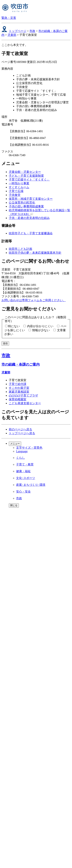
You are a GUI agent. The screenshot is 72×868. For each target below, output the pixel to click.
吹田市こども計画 (20, 249)
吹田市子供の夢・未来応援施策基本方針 (35, 253)
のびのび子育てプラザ (23, 396)
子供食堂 (15, 195)
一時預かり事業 (19, 183)
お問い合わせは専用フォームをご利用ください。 (34, 300)
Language (22, 451)
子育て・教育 (25, 464)
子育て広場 (16, 191)
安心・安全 (23, 492)
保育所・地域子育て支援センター (31, 199)
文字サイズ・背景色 (29, 448)
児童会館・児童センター (25, 172)
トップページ (18, 31)
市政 (32, 31)
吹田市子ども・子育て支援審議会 (31, 233)
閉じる (14, 505)
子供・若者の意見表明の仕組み (29, 218)
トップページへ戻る (22, 433)
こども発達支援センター (25, 403)
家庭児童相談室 (19, 392)
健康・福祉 (23, 471)
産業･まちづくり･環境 (31, 485)
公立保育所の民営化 (22, 203)
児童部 (12, 35)
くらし (20, 458)
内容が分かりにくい (40, 326)
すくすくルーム (19, 187)
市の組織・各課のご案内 (21, 364)
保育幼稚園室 (18, 399)
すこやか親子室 (19, 388)
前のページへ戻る (20, 429)
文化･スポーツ (26, 478)
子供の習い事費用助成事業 (26, 206)
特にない (14, 326)
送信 (5, 343)
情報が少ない (41, 330)
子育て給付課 (18, 384)
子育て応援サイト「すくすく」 (29, 180)
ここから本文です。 (15, 45)
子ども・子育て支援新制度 (26, 176)
